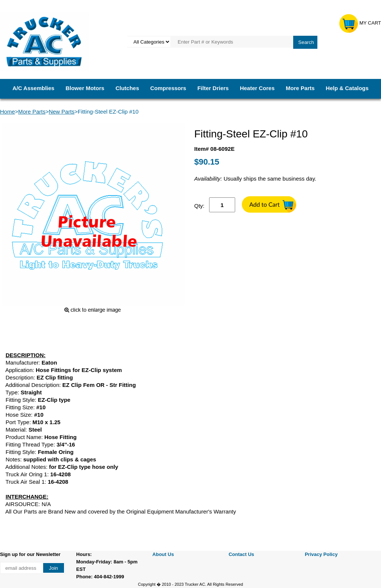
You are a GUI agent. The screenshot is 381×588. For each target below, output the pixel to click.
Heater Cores (257, 88)
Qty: (199, 206)
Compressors (168, 88)
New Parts (62, 112)
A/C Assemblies (33, 88)
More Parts (300, 88)
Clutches (127, 88)
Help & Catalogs (347, 88)
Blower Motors (85, 88)
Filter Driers (213, 88)
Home (7, 112)
